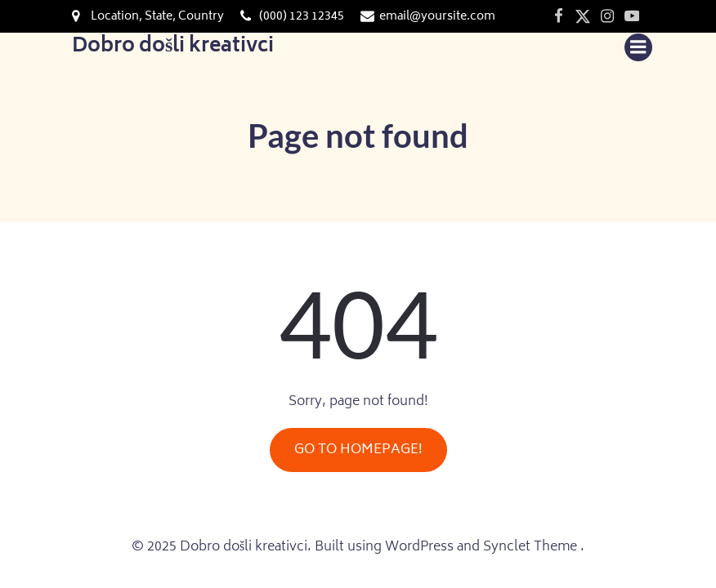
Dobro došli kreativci (173, 47)
